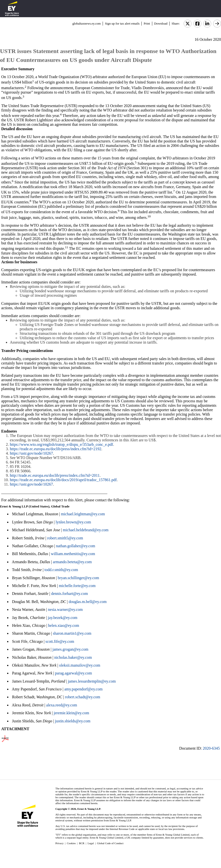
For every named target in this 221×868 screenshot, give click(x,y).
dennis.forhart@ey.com (69, 594)
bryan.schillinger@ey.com (78, 578)
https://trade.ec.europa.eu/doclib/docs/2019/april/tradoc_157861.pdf (63, 480)
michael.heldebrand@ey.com (86, 530)
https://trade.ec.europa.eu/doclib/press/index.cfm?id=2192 (55, 449)
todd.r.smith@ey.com (61, 570)
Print (147, 23)
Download (161, 23)
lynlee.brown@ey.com (73, 522)
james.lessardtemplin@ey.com (92, 681)
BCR (82, 843)
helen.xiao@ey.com (64, 625)
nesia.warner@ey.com (65, 609)
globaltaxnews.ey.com (87, 23)
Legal (91, 843)
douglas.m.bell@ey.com (88, 602)
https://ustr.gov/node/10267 (31, 453)
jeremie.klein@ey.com (71, 713)
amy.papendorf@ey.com (83, 689)
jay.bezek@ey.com (63, 618)
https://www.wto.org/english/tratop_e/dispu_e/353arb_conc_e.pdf (61, 444)
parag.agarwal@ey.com (74, 673)
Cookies (71, 843)
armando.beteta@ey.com (72, 562)
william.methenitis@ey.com (73, 554)
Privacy (59, 843)
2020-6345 (211, 748)
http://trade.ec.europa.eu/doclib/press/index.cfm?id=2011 (55, 475)
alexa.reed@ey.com (62, 705)
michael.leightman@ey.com (83, 514)
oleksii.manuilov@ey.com (80, 665)
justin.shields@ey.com (73, 721)
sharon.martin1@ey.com (72, 633)
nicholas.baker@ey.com (73, 657)
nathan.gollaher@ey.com (76, 546)
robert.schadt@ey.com (83, 697)
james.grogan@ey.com (70, 649)
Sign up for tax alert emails (122, 23)
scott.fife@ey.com (60, 641)
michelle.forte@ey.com (77, 586)
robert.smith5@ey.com (65, 538)
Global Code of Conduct (110, 843)
